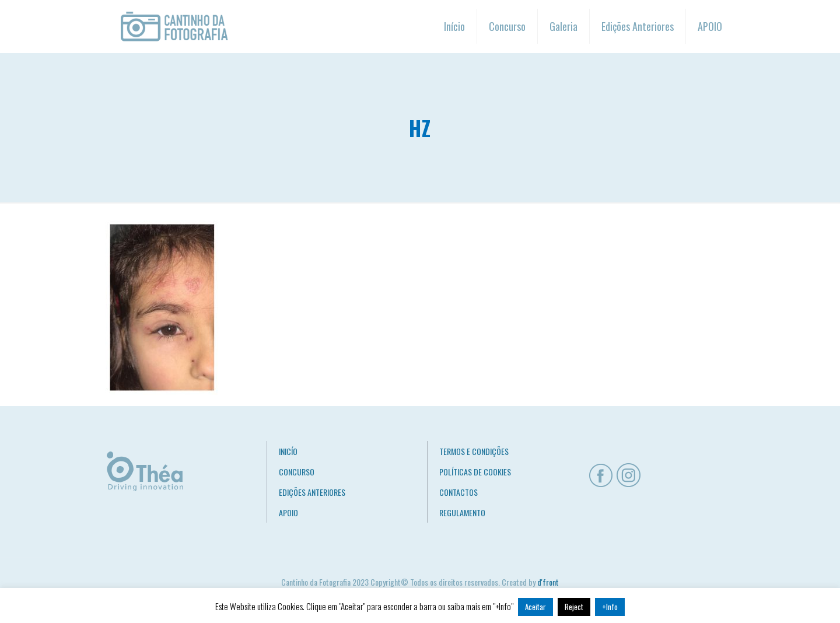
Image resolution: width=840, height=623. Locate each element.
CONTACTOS (459, 492)
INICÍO (288, 451)
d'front (548, 582)
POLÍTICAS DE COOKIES (475, 472)
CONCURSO (297, 472)
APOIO (288, 512)
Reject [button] (574, 607)
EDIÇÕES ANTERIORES (312, 492)
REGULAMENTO (462, 512)
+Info (610, 607)
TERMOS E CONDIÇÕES (474, 451)
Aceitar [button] (535, 607)
